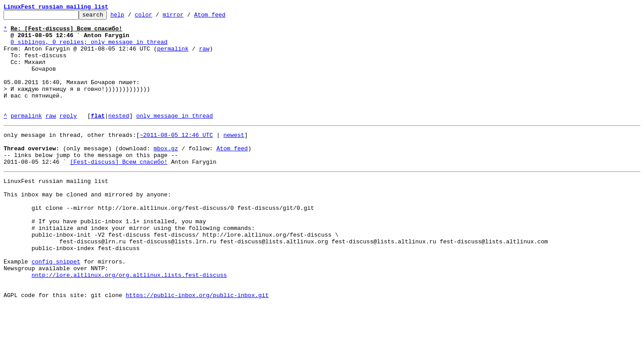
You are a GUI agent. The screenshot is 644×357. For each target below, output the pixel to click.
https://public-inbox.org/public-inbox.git (197, 347)
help (131, 17)
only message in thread (174, 137)
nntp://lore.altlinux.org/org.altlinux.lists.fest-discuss (129, 323)
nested (119, 137)
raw (204, 56)
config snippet (56, 307)
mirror (187, 17)
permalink (173, 56)
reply (68, 137)
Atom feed (224, 17)
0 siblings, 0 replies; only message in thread (89, 48)
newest (234, 157)
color (157, 17)
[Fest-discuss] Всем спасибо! (119, 190)
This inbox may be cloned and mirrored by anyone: (87, 226)
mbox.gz (166, 174)
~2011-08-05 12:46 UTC (176, 157)
